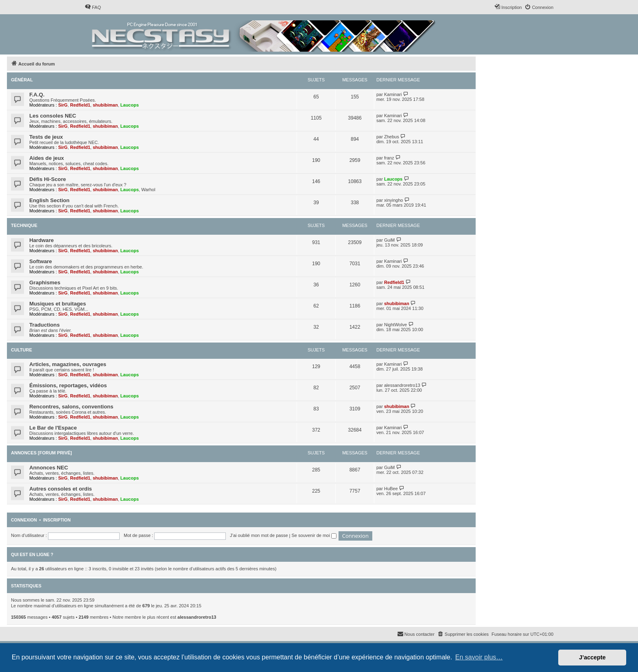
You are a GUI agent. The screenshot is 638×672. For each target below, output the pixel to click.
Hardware (42, 240)
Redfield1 (80, 105)
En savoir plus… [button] (479, 657)
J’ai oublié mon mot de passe (259, 535)
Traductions (45, 325)
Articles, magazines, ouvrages (68, 364)
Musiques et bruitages (58, 304)
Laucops (130, 105)
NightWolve (395, 325)
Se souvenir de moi (314, 535)
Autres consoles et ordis (61, 489)
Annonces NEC (49, 468)
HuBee (391, 489)
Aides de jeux (47, 158)
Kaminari (393, 94)
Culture (22, 350)
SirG (63, 105)
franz (389, 158)
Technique (24, 225)
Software (41, 261)
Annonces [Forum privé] (42, 453)
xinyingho (393, 200)
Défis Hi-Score (48, 179)
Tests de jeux (46, 137)
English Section (49, 200)
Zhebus (392, 137)
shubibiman (105, 105)
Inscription (57, 520)
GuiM (389, 240)
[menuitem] (93, 7)
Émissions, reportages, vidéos (68, 385)
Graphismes (45, 283)
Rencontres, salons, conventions (71, 407)
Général (22, 80)
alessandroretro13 (402, 385)
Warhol (148, 190)
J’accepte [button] (592, 657)
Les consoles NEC (53, 116)
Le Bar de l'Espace (53, 428)
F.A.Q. (37, 95)
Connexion (24, 520)
